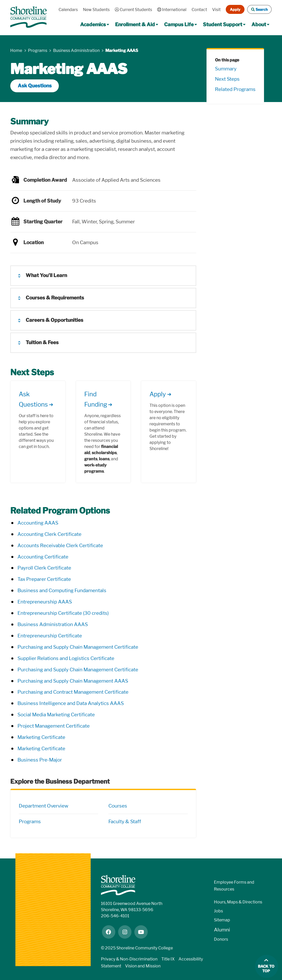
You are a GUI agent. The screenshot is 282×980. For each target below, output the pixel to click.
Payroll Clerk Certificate (44, 568)
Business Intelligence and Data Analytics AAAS (71, 703)
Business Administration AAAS (53, 624)
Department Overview (44, 806)
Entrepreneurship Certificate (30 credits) (63, 613)
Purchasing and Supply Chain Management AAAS (73, 681)
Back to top (266, 969)
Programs (30, 822)
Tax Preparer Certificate (44, 579)
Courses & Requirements (55, 298)
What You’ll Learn (46, 275)
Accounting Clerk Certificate (49, 534)
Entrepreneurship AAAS (45, 602)
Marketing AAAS (122, 51)
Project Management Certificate (54, 726)
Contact (199, 10)
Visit (216, 10)
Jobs (218, 911)
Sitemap (222, 920)
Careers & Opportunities (54, 320)
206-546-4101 (115, 916)
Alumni (222, 930)
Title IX (168, 959)
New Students (96, 10)
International (172, 10)
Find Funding (96, 399)
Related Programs (235, 89)
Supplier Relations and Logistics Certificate (66, 658)
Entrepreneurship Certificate (50, 636)
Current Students (133, 10)
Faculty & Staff (125, 822)
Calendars (68, 10)
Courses (118, 806)
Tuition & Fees (42, 342)
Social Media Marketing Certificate (56, 715)
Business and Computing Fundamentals (62, 590)
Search (259, 9)
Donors (221, 939)
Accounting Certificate (43, 557)
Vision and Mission (143, 966)
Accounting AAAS (38, 523)
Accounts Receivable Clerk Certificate (60, 546)
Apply (235, 9)
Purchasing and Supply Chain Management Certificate (78, 647)
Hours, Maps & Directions (238, 902)
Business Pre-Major (40, 760)
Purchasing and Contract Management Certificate (73, 692)
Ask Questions (35, 86)
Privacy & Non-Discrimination (129, 959)
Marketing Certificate (41, 737)
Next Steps (227, 79)
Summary (226, 69)
